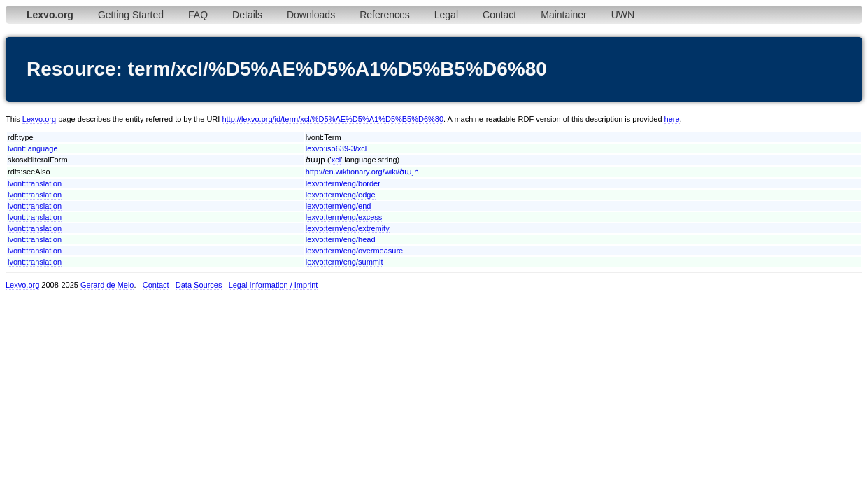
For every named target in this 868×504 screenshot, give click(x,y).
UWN (623, 15)
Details (247, 15)
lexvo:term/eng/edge (341, 195)
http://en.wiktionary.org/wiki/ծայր (362, 171)
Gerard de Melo (107, 285)
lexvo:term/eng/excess (344, 217)
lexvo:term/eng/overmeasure (354, 251)
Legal (446, 15)
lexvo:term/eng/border (343, 183)
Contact (499, 15)
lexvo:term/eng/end (339, 206)
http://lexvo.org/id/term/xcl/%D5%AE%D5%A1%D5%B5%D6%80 (333, 119)
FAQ (198, 15)
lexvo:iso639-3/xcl (336, 148)
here (672, 119)
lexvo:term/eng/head (341, 239)
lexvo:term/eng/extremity (348, 228)
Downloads (311, 15)
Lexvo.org (39, 119)
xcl (336, 160)
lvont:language (33, 148)
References (385, 15)
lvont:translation (35, 183)
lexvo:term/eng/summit (344, 262)
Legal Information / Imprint (273, 285)
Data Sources (199, 285)
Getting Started (131, 15)
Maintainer (563, 15)
